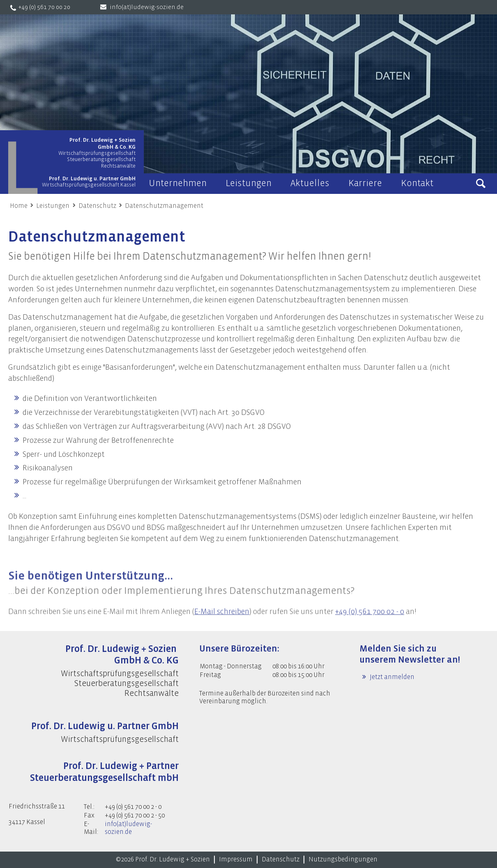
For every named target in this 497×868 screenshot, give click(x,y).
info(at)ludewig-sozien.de (147, 7)
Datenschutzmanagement (164, 206)
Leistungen (53, 206)
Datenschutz (97, 206)
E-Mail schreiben (222, 622)
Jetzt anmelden (391, 677)
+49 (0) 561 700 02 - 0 (370, 622)
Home (19, 206)
